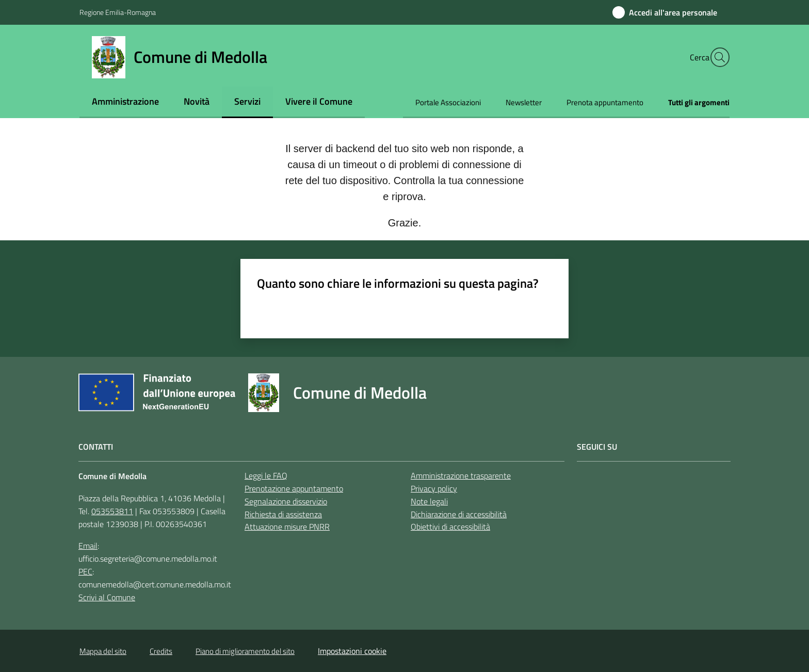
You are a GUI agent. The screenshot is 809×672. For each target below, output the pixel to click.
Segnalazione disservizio (286, 501)
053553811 (112, 511)
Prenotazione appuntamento (294, 488)
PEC (85, 571)
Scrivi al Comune (107, 597)
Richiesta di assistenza (283, 514)
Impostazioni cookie (352, 651)
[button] (717, 57)
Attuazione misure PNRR (287, 527)
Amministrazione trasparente (461, 476)
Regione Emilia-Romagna (118, 12)
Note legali (429, 501)
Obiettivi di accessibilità (450, 527)
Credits (161, 651)
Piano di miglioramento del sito (245, 651)
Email (88, 546)
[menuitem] (125, 102)
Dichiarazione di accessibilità (459, 514)
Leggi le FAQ (266, 476)
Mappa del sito (103, 651)
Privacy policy (434, 488)
